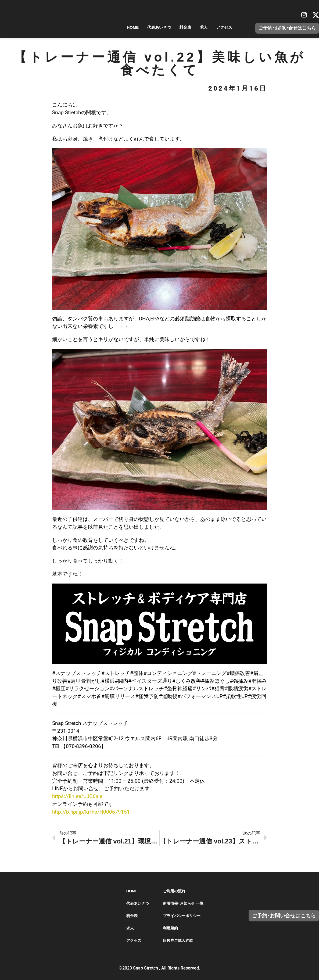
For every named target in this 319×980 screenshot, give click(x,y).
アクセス (222, 27)
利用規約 (170, 928)
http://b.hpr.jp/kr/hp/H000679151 (91, 812)
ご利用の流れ (174, 891)
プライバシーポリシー (182, 916)
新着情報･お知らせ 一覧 (183, 903)
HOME (117, 27)
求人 (199, 27)
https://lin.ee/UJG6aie (77, 796)
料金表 (177, 27)
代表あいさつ (147, 27)
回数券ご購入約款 (178, 940)
